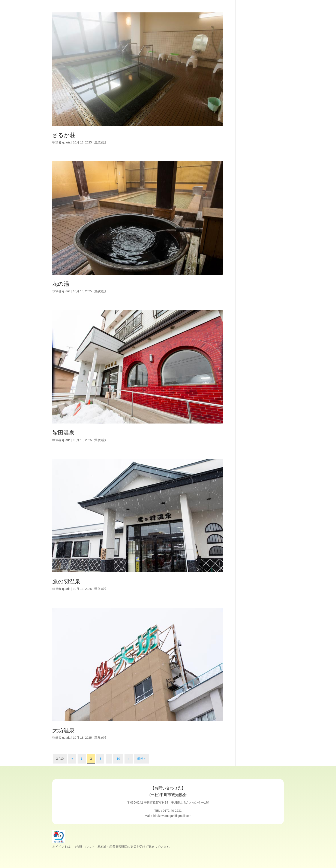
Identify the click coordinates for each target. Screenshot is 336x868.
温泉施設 (100, 142)
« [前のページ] (72, 759)
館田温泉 (63, 433)
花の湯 (61, 284)
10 (118, 759)
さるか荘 (64, 135)
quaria (66, 142)
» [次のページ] (129, 759)
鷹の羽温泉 (66, 582)
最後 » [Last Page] (141, 759)
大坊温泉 (63, 730)
